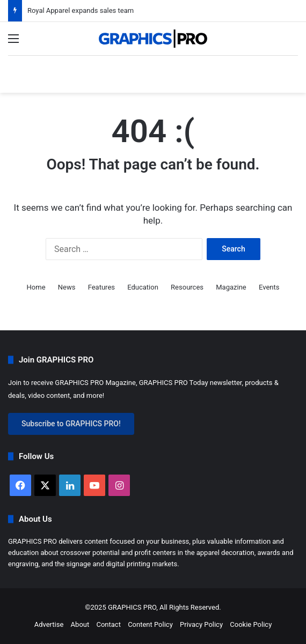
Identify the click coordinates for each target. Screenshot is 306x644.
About (80, 624)
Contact (108, 624)
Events (269, 287)
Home (36, 287)
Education (143, 287)
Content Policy (150, 624)
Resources (187, 287)
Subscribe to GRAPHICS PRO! (71, 424)
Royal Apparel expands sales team (81, 10)
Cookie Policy (251, 624)
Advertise (49, 624)
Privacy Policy (201, 624)
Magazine (231, 287)
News (67, 287)
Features (101, 287)
